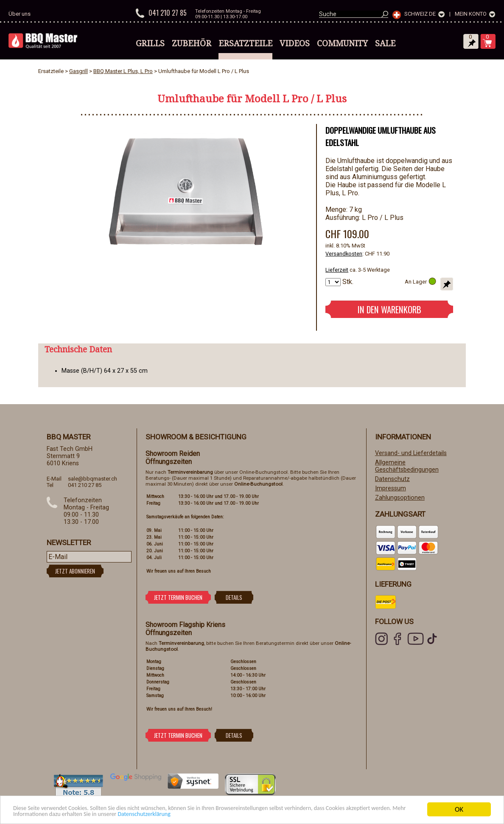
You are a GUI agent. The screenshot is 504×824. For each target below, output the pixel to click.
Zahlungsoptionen (400, 498)
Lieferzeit (337, 270)
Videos (295, 43)
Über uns (20, 14)
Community (342, 43)
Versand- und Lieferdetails (411, 453)
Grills (150, 43)
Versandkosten (344, 254)
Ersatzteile (245, 43)
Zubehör (192, 43)
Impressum (391, 488)
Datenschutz (392, 479)
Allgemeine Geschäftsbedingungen (407, 466)
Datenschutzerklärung (246, 814)
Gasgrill (78, 71)
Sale (385, 43)
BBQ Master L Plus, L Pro (123, 71)
